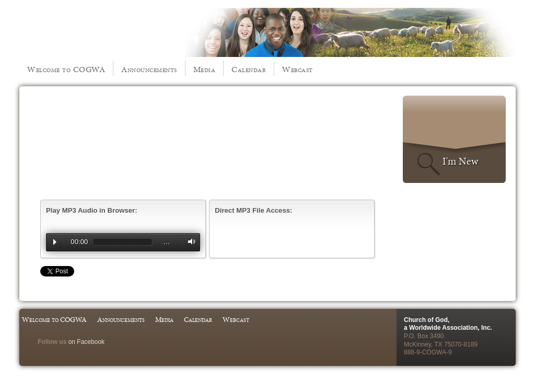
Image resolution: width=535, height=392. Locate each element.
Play (55, 242)
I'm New (461, 161)
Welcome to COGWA (66, 69)
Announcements (149, 69)
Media (205, 69)
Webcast (298, 69)
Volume (189, 242)
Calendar (249, 69)
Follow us (52, 342)
